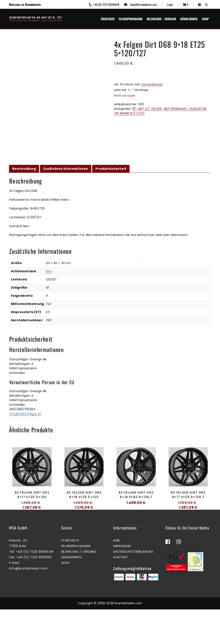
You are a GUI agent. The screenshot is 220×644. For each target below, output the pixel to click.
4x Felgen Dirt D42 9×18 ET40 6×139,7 (136, 495)
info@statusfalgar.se (25, 414)
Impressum (122, 581)
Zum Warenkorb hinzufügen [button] (83, 522)
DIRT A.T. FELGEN (150, 109)
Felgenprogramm (131, 19)
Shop (205, 19)
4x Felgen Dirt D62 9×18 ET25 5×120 (84, 495)
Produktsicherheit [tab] (111, 169)
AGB (116, 575)
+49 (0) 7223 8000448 (104, 4)
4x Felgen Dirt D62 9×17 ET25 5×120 (32, 495)
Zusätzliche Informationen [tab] (66, 169)
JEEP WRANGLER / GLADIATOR (185, 109)
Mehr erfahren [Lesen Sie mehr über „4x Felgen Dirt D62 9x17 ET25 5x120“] (31, 522)
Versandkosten (152, 84)
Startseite (108, 19)
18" (134, 109)
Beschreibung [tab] (24, 169)
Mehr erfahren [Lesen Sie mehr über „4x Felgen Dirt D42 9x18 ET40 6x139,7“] (135, 517)
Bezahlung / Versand (161, 19)
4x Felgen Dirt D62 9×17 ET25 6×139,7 (188, 495)
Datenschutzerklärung (133, 586)
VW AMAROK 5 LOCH (129, 113)
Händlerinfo (189, 19)
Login (170, 4)
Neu (49, 271)
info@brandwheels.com (28, 603)
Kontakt (121, 592)
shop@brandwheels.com (141, 4)
